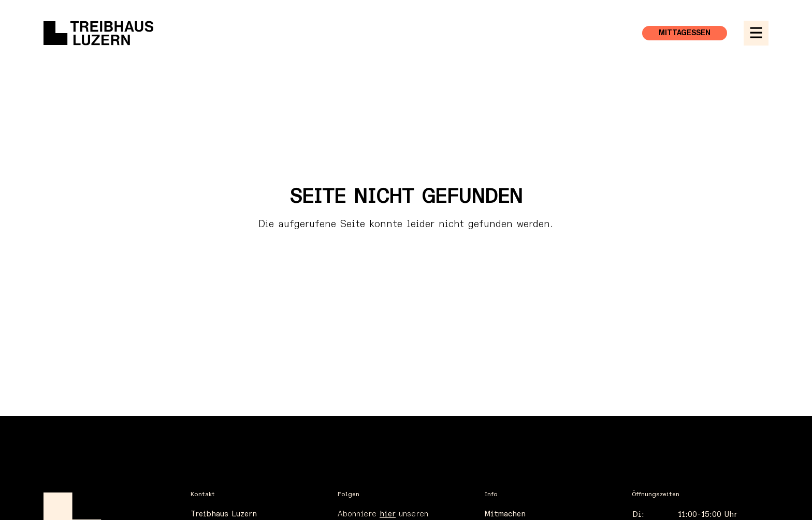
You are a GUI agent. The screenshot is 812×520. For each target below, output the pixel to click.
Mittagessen (685, 33)
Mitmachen (505, 514)
